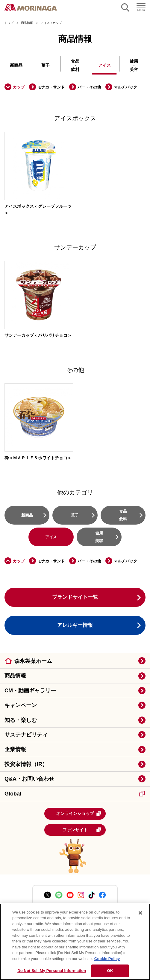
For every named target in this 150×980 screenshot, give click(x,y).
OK (110, 971)
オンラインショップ (79, 814)
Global (75, 794)
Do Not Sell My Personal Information (52, 971)
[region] (75, 942)
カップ (19, 87)
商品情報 (15, 676)
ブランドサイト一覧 (75, 597)
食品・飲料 (75, 65)
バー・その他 (89, 87)
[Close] (140, 913)
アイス (104, 65)
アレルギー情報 (75, 625)
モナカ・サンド (51, 87)
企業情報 (15, 749)
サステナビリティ (26, 735)
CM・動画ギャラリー (30, 691)
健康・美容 (134, 65)
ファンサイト (82, 830)
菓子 (46, 65)
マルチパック (125, 87)
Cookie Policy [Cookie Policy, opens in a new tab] (107, 959)
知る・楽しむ (21, 720)
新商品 (16, 65)
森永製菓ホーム (33, 661)
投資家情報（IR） (26, 764)
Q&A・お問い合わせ (29, 779)
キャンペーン (21, 705)
